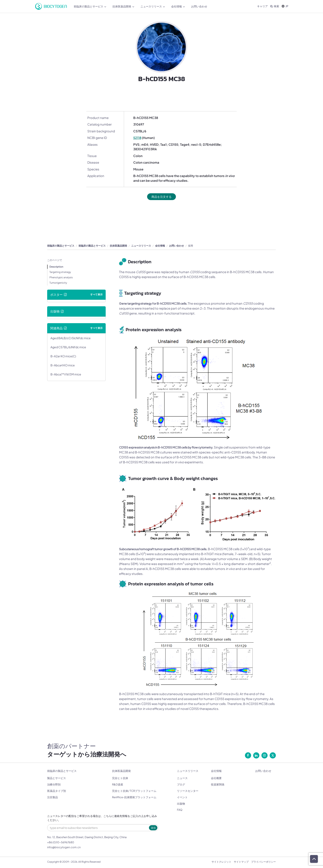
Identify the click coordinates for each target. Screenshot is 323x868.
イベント (182, 797)
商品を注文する (162, 197)
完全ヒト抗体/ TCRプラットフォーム (134, 791)
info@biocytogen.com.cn (64, 847)
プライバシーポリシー (263, 862)
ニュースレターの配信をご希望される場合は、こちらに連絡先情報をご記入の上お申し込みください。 (102, 818)
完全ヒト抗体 (120, 778)
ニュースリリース (153, 6)
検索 (275, 6)
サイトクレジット (221, 862)
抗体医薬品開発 (123, 6)
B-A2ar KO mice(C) (63, 356)
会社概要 (216, 778)
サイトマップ (241, 862)
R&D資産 (118, 785)
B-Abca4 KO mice (63, 365)
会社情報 (178, 6)
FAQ (180, 810)
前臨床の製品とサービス (90, 6)
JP (285, 6)
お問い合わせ (199, 6)
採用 (191, 246)
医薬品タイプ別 (57, 791)
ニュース (182, 778)
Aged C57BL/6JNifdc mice (68, 347)
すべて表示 (96, 295)
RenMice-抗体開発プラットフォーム (134, 797)
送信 (153, 828)
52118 (137, 138)
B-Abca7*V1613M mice (66, 374)
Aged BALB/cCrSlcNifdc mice (71, 338)
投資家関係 (218, 785)
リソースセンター (188, 791)
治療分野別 (54, 785)
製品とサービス (57, 778)
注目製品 (53, 797)
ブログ (181, 785)
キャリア (262, 6)
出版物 (181, 804)
